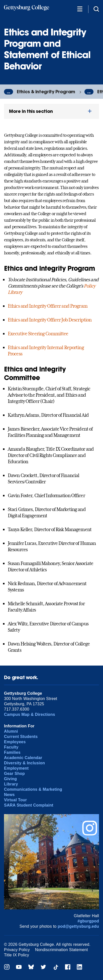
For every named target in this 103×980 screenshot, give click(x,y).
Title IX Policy (17, 955)
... (9, 92)
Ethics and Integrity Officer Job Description (50, 320)
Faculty (11, 747)
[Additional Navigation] (80, 9)
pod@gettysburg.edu (78, 926)
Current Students (21, 737)
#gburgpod (88, 921)
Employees (15, 742)
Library (11, 784)
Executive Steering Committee (38, 334)
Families (12, 752)
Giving (10, 779)
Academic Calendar (23, 758)
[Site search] (96, 9)
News (9, 795)
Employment (16, 768)
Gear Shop (14, 774)
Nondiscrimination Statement (62, 950)
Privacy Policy (17, 950)
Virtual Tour (15, 800)
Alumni (11, 731)
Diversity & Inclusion (24, 763)
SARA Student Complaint (29, 805)
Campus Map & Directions (30, 714)
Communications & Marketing (33, 789)
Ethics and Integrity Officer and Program (48, 306)
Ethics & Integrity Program (46, 92)
